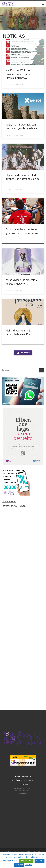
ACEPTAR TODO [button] (26, 861)
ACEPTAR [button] (39, 861)
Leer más (28, 865)
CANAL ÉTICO (23, 793)
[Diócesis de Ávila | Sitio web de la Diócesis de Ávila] (8, 3)
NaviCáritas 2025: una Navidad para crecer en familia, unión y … (19, 74)
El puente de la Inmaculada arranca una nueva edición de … (23, 179)
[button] (23, 18)
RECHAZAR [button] (19, 865)
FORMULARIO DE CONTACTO (23, 789)
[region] (23, 18)
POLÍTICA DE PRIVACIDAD (23, 791)
